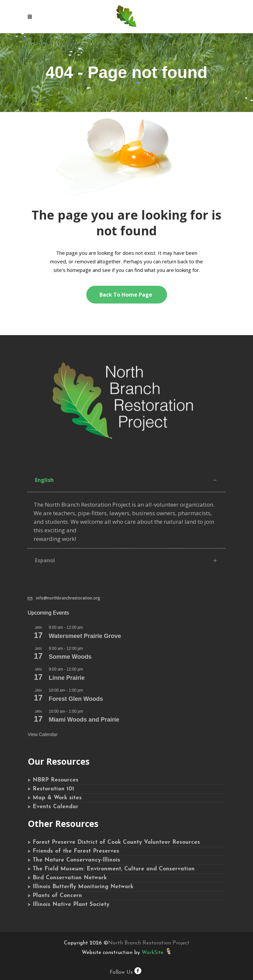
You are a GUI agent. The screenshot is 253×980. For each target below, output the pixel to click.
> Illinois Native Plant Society (69, 904)
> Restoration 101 (51, 789)
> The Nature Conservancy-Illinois (74, 860)
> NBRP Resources (53, 780)
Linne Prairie (67, 678)
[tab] (126, 480)
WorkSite (153, 953)
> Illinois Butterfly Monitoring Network (81, 887)
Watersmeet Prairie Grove (85, 636)
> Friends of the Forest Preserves (73, 851)
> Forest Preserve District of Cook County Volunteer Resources (114, 842)
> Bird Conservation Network (67, 878)
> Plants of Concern (55, 896)
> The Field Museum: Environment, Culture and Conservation (111, 869)
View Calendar (43, 734)
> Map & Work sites (55, 798)
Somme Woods (70, 657)
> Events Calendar (53, 807)
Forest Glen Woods (76, 699)
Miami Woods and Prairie (84, 720)
